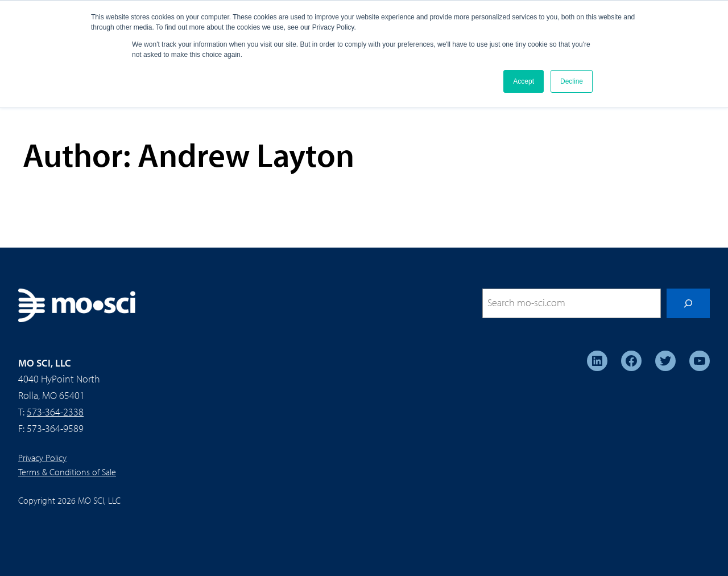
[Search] (688, 303)
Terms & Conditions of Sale (67, 472)
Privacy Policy (42, 458)
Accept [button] (524, 81)
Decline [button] (572, 81)
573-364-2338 (55, 412)
